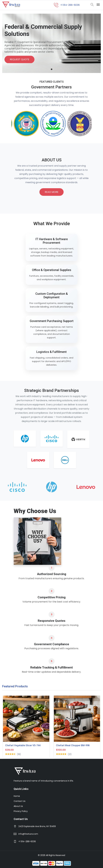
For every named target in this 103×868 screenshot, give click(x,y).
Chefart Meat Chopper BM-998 (73, 746)
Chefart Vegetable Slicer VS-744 (23, 746)
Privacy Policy (21, 811)
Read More (52, 192)
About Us (18, 806)
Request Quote (20, 60)
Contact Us (20, 801)
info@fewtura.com (28, 834)
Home (17, 796)
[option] (25, 124)
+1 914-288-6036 (27, 841)
